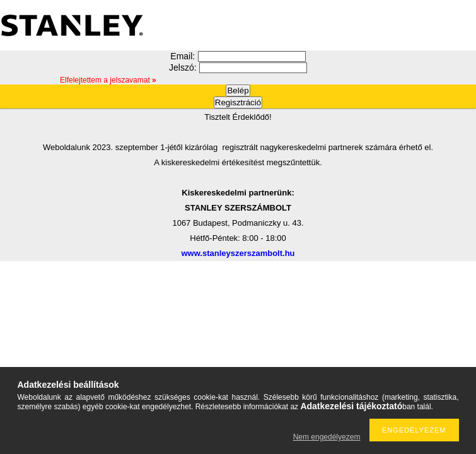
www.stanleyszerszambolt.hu (238, 253)
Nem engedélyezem (327, 437)
